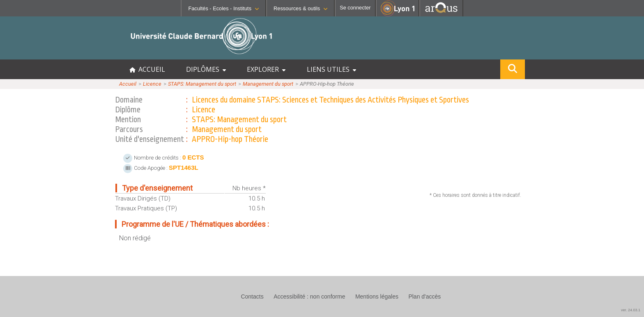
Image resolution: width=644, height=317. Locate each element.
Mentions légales (377, 296)
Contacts (252, 296)
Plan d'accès (424, 296)
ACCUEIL (147, 69)
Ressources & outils (300, 8)
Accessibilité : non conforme (309, 296)
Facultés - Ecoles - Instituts (223, 8)
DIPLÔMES (206, 69)
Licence (152, 84)
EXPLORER (266, 69)
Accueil (128, 84)
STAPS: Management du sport (202, 84)
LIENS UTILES (331, 69)
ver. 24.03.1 (631, 310)
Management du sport (268, 84)
